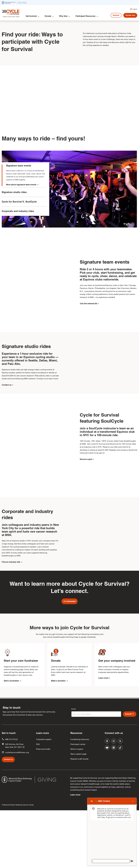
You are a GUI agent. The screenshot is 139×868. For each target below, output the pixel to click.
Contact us (7, 405)
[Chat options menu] (92, 801)
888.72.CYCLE (11, 797)
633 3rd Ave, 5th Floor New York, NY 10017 (15, 803)
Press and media (43, 806)
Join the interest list (88, 304)
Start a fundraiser (12, 738)
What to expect (77, 806)
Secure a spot (86, 495)
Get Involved (31, 16)
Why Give (63, 16)
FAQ (38, 801)
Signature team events (19, 166)
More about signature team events (21, 185)
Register (116, 15)
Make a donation (59, 738)
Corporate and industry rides (18, 215)
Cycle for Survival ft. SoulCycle (19, 206)
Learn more (103, 735)
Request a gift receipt (79, 816)
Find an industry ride (11, 615)
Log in (135, 9)
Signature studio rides (14, 196)
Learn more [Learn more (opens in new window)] (75, 852)
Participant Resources (85, 16)
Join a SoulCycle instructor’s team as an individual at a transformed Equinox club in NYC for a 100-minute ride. (107, 468)
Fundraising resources (80, 797)
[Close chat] (133, 801)
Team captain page (78, 811)
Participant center (78, 801)
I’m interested (70, 659)
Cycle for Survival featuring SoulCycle (102, 454)
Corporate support (44, 797)
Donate (48, 16)
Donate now (130, 15)
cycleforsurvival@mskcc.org (17, 810)
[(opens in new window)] (14, 2)
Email (73, 766)
